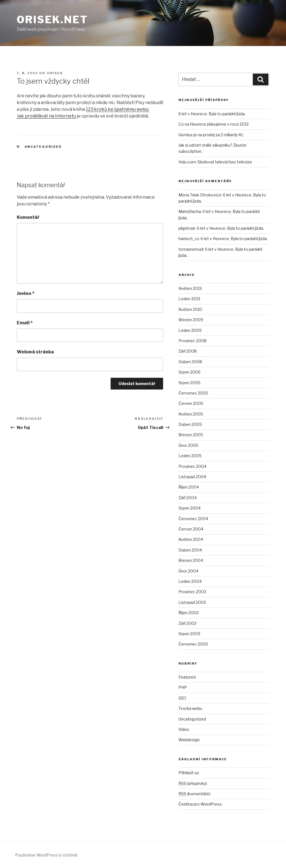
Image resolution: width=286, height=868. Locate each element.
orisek (55, 73)
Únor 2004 (188, 571)
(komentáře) (194, 794)
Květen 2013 (190, 288)
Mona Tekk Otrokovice (200, 195)
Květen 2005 (191, 414)
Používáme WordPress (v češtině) (46, 855)
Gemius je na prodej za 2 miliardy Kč (211, 135)
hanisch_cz (189, 239)
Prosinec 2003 (192, 592)
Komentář (28, 217)
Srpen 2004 (190, 508)
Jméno (26, 293)
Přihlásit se (189, 773)
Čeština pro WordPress (200, 804)
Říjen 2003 (189, 613)
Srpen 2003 (189, 634)
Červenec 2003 (193, 644)
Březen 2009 (191, 320)
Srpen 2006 (190, 372)
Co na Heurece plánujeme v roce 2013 (214, 124)
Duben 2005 (190, 424)
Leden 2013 (189, 299)
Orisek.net (52, 20)
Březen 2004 (191, 560)
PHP (183, 687)
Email (25, 323)
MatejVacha (190, 211)
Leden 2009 (190, 330)
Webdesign (189, 740)
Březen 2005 (191, 435)
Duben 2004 (190, 550)
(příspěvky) (193, 783)
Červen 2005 (191, 403)
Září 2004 (188, 498)
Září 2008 (188, 351)
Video (184, 729)
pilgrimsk (187, 228)
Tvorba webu (190, 708)
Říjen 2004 (189, 487)
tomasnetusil (191, 249)
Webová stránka (35, 352)
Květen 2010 (190, 309)
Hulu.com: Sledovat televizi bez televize (215, 162)
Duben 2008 (190, 362)
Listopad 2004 (192, 477)
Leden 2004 (190, 581)
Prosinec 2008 (192, 341)
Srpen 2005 (190, 383)
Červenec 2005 (193, 393)
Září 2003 (187, 623)
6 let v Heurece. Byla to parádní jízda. (212, 114)
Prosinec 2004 (192, 466)
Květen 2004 (191, 539)
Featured (187, 677)
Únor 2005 (188, 445)
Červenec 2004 (193, 519)
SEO (182, 698)
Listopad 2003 (192, 602)
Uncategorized (43, 147)
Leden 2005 (190, 456)
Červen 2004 (191, 529)
